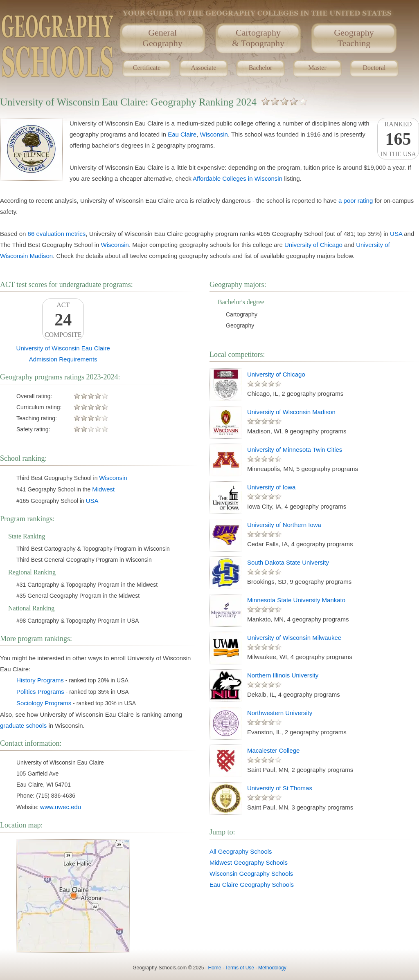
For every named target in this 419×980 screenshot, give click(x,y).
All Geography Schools (241, 851)
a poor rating (356, 201)
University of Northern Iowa (284, 525)
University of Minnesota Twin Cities (295, 450)
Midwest (103, 489)
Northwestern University (280, 713)
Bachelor (261, 68)
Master (317, 68)
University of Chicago (313, 245)
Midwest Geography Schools (249, 862)
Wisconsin (214, 134)
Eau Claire (182, 134)
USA (396, 234)
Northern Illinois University (283, 675)
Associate (203, 68)
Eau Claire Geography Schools (252, 885)
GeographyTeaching (354, 38)
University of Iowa (271, 487)
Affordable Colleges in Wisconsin (238, 178)
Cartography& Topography (258, 38)
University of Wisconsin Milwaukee (294, 638)
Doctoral (374, 68)
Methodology (272, 968)
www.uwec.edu (61, 807)
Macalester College (273, 750)
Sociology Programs (44, 703)
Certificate (147, 68)
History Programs (40, 680)
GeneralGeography (162, 38)
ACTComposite (63, 320)
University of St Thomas (280, 788)
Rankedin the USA (398, 139)
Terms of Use (240, 968)
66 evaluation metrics (57, 234)
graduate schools (23, 725)
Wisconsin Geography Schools (251, 873)
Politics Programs (40, 692)
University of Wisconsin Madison (291, 412)
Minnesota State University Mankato (296, 600)
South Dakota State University (288, 562)
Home (215, 968)
